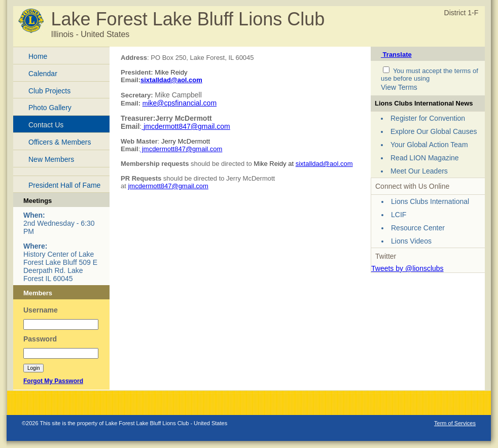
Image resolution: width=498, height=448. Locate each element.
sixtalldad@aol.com (171, 80)
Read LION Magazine (425, 158)
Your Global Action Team (429, 145)
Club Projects (49, 91)
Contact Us (46, 125)
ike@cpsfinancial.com (182, 103)
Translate (396, 55)
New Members (51, 159)
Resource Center (418, 228)
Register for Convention (428, 118)
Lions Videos (411, 241)
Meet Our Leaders (419, 171)
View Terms (399, 87)
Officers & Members (60, 142)
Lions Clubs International (430, 201)
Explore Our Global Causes (434, 131)
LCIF (399, 215)
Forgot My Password (53, 381)
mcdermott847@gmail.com (188, 126)
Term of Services (455, 423)
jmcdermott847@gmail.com (181, 149)
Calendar (43, 74)
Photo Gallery (50, 108)
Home (38, 56)
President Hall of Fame (64, 185)
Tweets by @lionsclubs (407, 268)
